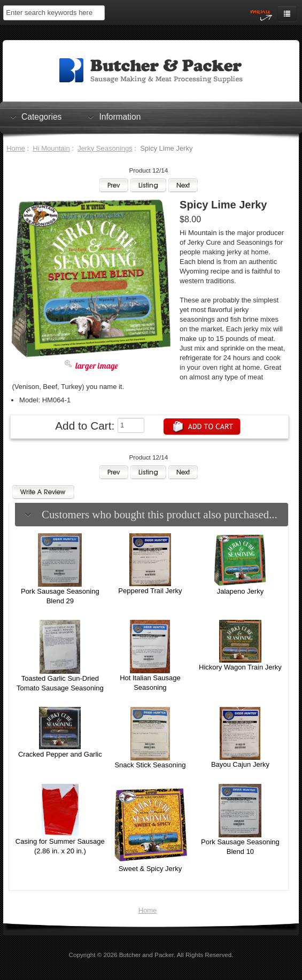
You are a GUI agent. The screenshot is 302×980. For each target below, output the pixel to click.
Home (16, 148)
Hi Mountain (51, 148)
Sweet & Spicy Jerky (150, 869)
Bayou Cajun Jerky (240, 764)
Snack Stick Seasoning (150, 765)
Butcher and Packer (146, 955)
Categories (41, 116)
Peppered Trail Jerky (150, 591)
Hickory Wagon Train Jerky (240, 667)
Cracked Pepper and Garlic (60, 754)
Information (120, 116)
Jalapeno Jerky (240, 591)
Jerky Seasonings (105, 148)
